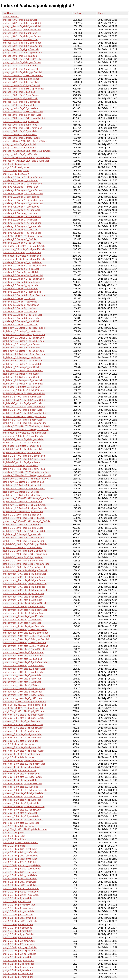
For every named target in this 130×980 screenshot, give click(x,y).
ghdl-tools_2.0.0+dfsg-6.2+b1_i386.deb (22, 784)
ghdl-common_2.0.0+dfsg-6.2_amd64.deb (24, 649)
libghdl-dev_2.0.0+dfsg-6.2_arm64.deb (22, 525)
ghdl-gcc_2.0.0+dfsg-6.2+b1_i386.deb (22, 59)
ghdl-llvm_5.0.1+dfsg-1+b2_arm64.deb (22, 223)
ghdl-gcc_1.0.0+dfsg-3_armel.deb (19, 148)
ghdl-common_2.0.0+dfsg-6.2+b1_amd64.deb (26, 633)
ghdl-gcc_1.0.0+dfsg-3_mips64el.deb (21, 138)
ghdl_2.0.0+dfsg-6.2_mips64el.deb (20, 947)
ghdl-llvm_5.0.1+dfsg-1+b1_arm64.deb (22, 216)
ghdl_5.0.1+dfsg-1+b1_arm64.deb (20, 882)
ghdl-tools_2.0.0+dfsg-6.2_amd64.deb (22, 810)
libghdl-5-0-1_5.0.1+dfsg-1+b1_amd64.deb (24, 393)
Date (100, 13)
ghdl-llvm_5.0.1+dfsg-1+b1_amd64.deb (22, 184)
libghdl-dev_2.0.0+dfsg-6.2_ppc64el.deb (23, 511)
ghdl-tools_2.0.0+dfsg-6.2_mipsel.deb (21, 803)
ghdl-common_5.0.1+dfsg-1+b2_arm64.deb (24, 577)
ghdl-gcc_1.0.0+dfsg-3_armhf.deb (20, 144)
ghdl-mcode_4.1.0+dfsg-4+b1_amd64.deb (24, 259)
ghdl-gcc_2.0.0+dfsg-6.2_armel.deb (20, 131)
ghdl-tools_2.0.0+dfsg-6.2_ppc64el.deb (22, 777)
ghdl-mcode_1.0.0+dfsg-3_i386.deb (20, 466)
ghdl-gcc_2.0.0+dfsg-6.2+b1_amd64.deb (23, 76)
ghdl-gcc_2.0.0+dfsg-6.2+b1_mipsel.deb (23, 112)
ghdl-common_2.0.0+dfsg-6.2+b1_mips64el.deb (27, 636)
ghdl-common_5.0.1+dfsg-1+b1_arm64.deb (24, 580)
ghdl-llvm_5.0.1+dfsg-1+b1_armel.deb (22, 210)
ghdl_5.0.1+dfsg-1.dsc (14, 836)
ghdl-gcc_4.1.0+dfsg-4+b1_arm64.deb (22, 62)
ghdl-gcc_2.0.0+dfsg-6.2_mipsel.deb (21, 108)
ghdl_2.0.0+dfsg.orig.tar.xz (16, 171)
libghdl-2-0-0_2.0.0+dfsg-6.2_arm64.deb (23, 561)
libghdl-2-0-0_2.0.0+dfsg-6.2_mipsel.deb (23, 557)
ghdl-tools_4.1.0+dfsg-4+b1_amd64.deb (23, 761)
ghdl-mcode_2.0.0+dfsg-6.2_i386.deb (21, 387)
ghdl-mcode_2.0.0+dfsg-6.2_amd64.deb (23, 436)
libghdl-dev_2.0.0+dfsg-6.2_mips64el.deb (23, 482)
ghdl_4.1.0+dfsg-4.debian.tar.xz (18, 757)
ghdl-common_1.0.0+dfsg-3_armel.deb (22, 679)
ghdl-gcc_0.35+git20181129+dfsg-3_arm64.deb (26, 158)
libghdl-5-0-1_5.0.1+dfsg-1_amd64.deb (22, 397)
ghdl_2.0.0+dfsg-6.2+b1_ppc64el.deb (21, 869)
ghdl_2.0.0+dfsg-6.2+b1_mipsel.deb (21, 895)
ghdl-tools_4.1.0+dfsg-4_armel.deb (20, 813)
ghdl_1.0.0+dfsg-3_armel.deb (17, 928)
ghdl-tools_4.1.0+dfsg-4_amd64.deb (21, 774)
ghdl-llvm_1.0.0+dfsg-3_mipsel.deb (20, 285)
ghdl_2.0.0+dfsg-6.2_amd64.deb (19, 911)
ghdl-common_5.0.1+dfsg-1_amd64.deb (23, 597)
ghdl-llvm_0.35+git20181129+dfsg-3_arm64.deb (27, 475)
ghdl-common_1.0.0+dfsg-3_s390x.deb (22, 698)
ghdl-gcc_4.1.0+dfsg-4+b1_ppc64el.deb (23, 72)
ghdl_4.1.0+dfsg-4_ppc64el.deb (19, 961)
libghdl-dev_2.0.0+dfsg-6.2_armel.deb (22, 534)
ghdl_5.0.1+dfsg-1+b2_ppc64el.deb (20, 885)
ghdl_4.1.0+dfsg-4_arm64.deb (18, 967)
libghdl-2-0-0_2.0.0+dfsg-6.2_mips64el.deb (24, 567)
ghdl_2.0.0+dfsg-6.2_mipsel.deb (19, 951)
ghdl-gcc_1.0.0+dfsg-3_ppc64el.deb (21, 121)
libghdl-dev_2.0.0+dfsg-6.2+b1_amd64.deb (24, 505)
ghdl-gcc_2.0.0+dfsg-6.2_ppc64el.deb (22, 85)
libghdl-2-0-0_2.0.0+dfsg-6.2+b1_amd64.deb (25, 531)
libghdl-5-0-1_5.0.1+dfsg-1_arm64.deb (22, 453)
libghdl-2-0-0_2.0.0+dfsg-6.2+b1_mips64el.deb (26, 564)
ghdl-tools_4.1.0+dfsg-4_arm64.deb (20, 780)
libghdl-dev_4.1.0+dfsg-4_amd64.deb (21, 348)
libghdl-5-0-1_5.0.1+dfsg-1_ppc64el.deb (23, 410)
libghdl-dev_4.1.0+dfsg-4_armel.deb (21, 374)
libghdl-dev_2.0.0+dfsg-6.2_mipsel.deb (22, 485)
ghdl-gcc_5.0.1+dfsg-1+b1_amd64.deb (22, 23)
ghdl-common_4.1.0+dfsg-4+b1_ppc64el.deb (25, 610)
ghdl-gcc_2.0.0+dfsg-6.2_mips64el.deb (22, 115)
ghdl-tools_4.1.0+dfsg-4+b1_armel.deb (22, 800)
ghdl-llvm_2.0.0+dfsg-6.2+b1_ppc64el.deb (24, 295)
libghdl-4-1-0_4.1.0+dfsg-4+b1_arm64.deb (24, 469)
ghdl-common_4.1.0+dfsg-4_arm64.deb (22, 620)
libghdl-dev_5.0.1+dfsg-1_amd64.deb (21, 344)
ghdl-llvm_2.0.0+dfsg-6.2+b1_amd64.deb (23, 279)
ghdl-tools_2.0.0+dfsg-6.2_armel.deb (21, 823)
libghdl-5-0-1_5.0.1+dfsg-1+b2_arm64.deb (24, 459)
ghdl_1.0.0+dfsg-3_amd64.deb (18, 898)
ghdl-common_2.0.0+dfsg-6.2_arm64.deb (23, 652)
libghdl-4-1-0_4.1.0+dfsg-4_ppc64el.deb (23, 420)
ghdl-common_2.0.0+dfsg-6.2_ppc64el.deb (24, 669)
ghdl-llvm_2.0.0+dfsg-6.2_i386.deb (20, 239)
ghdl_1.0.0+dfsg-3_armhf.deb (17, 931)
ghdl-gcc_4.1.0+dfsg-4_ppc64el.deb (21, 69)
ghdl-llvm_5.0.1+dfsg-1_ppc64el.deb (21, 197)
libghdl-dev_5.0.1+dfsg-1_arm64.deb (21, 367)
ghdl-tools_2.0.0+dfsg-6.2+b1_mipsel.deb (23, 793)
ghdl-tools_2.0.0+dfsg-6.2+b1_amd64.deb (24, 806)
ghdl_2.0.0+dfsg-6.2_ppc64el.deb (19, 954)
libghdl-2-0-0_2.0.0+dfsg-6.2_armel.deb (22, 548)
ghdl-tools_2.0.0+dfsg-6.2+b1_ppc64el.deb (24, 764)
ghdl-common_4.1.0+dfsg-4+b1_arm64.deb (24, 613)
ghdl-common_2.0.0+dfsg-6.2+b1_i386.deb (24, 643)
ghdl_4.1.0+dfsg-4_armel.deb (17, 970)
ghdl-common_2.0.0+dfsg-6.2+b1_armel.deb (25, 630)
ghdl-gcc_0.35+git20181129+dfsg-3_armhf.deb (26, 161)
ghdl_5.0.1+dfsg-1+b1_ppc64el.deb (20, 856)
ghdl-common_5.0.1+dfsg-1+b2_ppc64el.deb (25, 570)
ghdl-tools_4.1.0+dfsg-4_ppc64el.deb (21, 754)
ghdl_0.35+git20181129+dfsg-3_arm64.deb (24, 705)
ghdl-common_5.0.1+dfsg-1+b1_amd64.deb (25, 584)
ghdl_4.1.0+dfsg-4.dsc (14, 833)
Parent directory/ (11, 17)
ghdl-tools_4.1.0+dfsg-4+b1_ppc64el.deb (23, 751)
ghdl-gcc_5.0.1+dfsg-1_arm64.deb (20, 33)
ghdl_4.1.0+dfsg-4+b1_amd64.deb (20, 849)
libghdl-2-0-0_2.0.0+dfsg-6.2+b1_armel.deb (24, 551)
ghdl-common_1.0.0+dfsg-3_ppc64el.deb (23, 695)
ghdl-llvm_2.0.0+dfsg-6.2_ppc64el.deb (22, 292)
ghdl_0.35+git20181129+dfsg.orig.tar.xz (22, 236)
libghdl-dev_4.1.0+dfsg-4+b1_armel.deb (23, 380)
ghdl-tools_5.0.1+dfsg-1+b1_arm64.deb (22, 738)
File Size (77, 13)
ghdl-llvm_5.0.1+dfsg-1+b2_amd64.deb (22, 177)
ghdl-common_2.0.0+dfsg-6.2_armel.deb (23, 656)
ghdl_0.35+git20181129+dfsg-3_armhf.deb (24, 708)
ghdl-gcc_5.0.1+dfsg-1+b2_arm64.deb (22, 30)
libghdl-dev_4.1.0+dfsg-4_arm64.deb (21, 377)
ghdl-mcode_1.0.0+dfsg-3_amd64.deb (22, 446)
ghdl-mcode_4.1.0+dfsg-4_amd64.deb (22, 256)
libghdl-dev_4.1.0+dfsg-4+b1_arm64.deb (23, 384)
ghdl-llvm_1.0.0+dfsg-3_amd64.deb (20, 289)
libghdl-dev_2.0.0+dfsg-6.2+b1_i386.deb (23, 495)
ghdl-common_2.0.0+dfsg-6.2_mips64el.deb (25, 662)
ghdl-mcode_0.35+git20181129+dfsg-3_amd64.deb (28, 498)
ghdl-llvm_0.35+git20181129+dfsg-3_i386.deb (26, 430)
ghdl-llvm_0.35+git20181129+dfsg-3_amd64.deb (27, 426)
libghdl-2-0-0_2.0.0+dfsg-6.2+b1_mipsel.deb (25, 554)
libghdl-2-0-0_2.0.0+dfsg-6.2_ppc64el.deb (24, 541)
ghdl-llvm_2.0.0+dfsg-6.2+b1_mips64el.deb (24, 266)
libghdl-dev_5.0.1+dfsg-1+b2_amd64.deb (23, 338)
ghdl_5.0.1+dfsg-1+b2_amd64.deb (20, 859)
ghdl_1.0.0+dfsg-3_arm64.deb (18, 925)
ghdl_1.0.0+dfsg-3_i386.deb (17, 901)
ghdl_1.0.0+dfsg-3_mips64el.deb (19, 905)
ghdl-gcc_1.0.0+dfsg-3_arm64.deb (20, 125)
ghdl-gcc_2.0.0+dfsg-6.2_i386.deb (20, 56)
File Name (8, 13)
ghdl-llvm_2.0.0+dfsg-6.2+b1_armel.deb (23, 315)
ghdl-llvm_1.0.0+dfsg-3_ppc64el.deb (21, 305)
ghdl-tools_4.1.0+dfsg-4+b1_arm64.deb (22, 767)
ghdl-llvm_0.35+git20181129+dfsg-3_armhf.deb (26, 472)
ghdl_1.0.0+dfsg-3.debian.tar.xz (18, 826)
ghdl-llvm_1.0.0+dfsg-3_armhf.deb (20, 308)
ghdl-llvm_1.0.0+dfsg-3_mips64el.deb (21, 272)
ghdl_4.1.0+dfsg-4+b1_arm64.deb (20, 852)
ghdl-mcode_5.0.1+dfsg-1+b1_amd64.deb (24, 249)
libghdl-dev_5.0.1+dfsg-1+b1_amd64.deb (23, 341)
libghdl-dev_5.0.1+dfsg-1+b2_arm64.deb (23, 364)
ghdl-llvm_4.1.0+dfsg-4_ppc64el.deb (21, 207)
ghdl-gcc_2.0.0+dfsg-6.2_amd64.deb (21, 79)
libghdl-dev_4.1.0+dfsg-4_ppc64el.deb (22, 357)
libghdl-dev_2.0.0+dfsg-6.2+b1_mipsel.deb (24, 489)
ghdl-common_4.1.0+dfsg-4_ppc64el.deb (23, 626)
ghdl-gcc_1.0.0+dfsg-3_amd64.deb (20, 98)
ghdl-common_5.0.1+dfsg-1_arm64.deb (22, 600)
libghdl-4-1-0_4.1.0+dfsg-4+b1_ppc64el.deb (24, 423)
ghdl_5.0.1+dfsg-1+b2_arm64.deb (20, 921)
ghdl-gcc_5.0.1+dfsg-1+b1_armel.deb (21, 82)
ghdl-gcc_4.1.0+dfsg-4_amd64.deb (20, 40)
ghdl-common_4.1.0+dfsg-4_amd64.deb (23, 616)
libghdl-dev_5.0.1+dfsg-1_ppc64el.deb (22, 331)
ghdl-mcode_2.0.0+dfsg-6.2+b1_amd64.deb (25, 433)
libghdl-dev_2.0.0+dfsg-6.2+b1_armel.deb (23, 538)
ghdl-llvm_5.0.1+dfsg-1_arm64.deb (20, 220)
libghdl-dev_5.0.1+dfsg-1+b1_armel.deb (23, 361)
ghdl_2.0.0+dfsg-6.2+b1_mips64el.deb (22, 865)
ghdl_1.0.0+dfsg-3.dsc (14, 846)
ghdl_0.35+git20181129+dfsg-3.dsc (20, 843)
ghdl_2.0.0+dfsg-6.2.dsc (15, 839)
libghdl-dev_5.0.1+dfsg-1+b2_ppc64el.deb (24, 335)
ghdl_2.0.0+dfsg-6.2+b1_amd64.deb (21, 888)
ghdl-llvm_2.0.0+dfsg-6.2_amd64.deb (21, 282)
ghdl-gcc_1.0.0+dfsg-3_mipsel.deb (20, 134)
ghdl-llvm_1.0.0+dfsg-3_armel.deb (20, 312)
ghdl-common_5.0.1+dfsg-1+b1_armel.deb (24, 587)
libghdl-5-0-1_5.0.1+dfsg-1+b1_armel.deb (23, 439)
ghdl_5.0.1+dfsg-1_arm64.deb (18, 974)
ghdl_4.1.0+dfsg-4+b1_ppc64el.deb (20, 875)
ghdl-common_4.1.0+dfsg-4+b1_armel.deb (24, 606)
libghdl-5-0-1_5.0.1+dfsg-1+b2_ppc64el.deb (24, 413)
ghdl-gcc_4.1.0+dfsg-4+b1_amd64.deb (22, 43)
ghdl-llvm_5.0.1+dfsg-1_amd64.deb (20, 180)
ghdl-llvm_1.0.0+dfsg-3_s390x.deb (20, 302)
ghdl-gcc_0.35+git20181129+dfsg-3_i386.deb (25, 141)
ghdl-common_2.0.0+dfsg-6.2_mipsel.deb (23, 666)
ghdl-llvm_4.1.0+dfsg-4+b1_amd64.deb (22, 190)
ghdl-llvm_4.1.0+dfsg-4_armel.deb (20, 213)
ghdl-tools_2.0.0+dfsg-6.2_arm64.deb (21, 816)
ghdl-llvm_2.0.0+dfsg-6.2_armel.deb (21, 318)
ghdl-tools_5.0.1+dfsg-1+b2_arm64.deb (22, 734)
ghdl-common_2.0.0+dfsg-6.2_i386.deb (22, 659)
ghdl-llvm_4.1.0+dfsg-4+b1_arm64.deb (22, 233)
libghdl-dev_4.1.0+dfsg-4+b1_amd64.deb (23, 351)
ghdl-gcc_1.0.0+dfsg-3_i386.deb (19, 92)
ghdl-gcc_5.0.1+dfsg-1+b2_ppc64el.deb (23, 46)
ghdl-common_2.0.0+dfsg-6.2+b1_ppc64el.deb (26, 639)
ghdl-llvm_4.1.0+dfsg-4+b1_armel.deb (22, 226)
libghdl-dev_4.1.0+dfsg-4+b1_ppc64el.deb (24, 354)
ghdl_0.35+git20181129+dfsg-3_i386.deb (23, 711)
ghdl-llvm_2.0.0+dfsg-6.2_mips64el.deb (22, 262)
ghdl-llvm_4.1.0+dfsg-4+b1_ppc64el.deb (23, 203)
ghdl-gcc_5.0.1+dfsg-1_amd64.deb (20, 20)
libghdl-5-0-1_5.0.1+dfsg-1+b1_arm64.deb (24, 456)
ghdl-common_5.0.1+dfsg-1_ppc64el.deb (23, 593)
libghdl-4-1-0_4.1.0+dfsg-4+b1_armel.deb (23, 449)
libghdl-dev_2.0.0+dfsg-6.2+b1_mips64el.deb (25, 479)
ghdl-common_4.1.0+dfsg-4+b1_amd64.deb (25, 603)
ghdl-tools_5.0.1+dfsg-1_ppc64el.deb (21, 721)
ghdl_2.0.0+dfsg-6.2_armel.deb (18, 944)
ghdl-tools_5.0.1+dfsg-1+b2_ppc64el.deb (23, 715)
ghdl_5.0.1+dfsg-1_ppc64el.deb (19, 964)
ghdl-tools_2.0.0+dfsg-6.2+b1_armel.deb (23, 820)
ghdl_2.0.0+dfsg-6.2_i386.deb (18, 915)
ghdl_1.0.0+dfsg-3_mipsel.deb (18, 908)
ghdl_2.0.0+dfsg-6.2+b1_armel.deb (20, 892)
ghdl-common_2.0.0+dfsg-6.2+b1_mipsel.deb (25, 646)
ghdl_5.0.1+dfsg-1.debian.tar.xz (18, 744)
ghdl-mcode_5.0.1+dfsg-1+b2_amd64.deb (24, 246)
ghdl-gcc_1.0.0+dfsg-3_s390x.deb (20, 154)
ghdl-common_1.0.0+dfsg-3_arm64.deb (22, 675)
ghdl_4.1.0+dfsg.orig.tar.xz (16, 167)
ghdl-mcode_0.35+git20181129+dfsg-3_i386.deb (27, 521)
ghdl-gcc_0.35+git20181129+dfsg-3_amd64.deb (27, 151)
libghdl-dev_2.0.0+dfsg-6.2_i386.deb (21, 492)
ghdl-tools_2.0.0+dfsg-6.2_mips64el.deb (23, 797)
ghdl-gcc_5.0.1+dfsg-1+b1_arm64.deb (22, 36)
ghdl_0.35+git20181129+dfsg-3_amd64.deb (25, 702)
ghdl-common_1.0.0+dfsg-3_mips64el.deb (24, 688)
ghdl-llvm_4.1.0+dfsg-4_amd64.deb (20, 187)
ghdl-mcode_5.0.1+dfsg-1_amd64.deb (22, 253)
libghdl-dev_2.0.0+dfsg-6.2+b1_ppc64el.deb (25, 508)
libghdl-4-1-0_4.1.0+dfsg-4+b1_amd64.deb (24, 407)
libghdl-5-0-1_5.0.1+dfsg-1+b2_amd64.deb (24, 400)
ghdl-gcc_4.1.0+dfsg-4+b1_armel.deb (21, 102)
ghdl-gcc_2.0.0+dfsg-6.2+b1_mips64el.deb (24, 118)
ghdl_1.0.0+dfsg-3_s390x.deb (18, 938)
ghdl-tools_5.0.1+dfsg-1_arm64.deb (20, 741)
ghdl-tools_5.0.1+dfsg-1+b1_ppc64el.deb (23, 718)
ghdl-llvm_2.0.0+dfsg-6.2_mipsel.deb (21, 269)
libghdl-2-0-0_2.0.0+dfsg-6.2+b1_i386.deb (24, 518)
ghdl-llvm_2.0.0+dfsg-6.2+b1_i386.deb (22, 243)
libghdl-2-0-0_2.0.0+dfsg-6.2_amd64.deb (23, 528)
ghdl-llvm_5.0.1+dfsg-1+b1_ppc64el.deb (23, 194)
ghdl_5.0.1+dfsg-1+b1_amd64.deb (20, 879)
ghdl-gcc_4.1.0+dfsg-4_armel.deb (19, 105)
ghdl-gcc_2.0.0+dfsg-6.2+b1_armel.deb (22, 128)
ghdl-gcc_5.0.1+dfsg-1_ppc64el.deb (21, 49)
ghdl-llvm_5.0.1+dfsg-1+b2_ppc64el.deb (23, 200)
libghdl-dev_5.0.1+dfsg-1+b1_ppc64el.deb (24, 328)
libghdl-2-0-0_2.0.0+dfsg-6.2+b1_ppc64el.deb (25, 544)
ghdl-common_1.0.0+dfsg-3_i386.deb (21, 685)
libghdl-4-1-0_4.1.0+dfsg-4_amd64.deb (22, 403)
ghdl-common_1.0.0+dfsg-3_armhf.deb (22, 682)
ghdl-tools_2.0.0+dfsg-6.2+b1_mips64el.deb (25, 790)
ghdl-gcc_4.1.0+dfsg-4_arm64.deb (20, 66)
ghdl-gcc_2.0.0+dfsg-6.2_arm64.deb (21, 95)
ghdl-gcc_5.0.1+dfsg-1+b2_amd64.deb (22, 26)
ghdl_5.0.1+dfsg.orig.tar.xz (16, 164)
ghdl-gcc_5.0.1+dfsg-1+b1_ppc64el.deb (23, 53)
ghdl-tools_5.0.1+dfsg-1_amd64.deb (21, 731)
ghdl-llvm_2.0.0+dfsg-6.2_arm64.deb (21, 321)
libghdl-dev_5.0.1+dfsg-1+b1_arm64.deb (23, 371)
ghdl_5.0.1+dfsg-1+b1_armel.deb (19, 918)
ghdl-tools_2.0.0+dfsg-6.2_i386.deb (20, 787)
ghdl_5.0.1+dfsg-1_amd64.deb (18, 977)
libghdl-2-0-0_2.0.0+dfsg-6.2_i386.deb (22, 515)
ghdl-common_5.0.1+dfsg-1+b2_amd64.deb (25, 574)
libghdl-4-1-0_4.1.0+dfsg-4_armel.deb (21, 443)
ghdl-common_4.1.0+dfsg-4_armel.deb (22, 623)
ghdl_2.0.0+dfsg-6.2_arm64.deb (19, 941)
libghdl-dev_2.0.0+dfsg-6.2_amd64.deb (22, 502)
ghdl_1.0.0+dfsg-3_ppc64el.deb (19, 934)
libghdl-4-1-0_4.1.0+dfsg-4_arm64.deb (22, 462)
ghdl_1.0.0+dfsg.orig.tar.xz (16, 174)
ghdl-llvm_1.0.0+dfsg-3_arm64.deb (20, 325)
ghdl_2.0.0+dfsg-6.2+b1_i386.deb (19, 862)
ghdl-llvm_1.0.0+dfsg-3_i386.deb (19, 298)
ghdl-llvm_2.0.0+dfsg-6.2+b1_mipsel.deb (23, 275)
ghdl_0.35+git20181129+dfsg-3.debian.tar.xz (25, 829)
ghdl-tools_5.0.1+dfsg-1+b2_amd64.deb (23, 725)
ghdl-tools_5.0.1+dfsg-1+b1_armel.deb (22, 747)
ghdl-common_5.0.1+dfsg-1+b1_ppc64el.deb (25, 590)
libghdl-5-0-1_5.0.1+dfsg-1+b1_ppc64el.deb (24, 416)
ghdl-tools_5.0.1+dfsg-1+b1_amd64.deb (23, 728)
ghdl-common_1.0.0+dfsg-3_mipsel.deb (23, 692)
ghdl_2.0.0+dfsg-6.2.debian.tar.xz (19, 770)
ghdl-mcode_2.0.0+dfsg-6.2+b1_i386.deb (23, 390)
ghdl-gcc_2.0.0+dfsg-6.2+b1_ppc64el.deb (23, 89)
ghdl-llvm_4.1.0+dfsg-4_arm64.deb (20, 230)
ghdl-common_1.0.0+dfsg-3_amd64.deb (23, 672)
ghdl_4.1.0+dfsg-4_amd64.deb (18, 957)
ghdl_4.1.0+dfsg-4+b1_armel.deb (19, 872)
